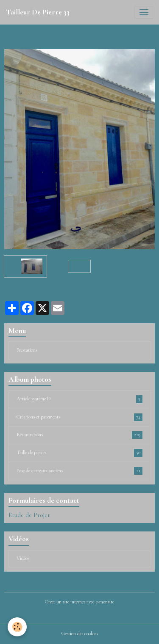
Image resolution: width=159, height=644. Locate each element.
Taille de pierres (80, 453)
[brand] (38, 12)
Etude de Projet (29, 515)
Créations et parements (80, 417)
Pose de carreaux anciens (80, 471)
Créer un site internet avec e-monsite (79, 602)
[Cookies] (17, 627)
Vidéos (23, 558)
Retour (79, 266)
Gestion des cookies (80, 634)
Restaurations (80, 435)
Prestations (27, 350)
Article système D (80, 399)
